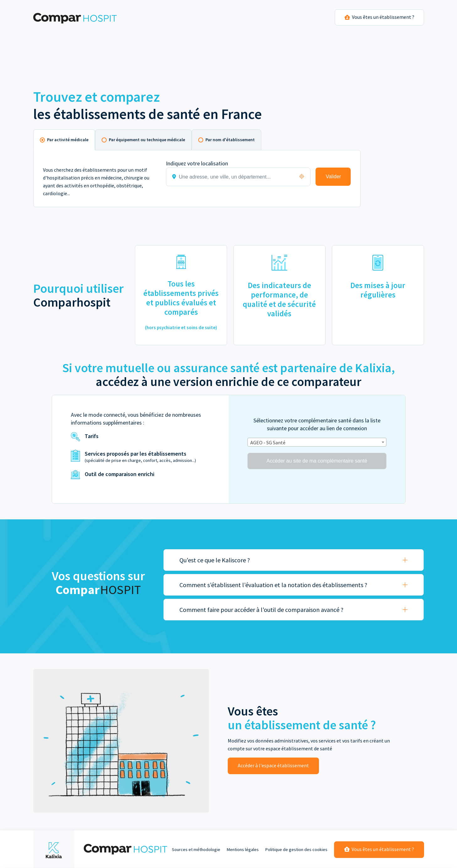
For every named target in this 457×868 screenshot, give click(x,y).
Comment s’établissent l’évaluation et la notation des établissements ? (273, 585)
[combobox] (317, 442)
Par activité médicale (68, 140)
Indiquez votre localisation (197, 163)
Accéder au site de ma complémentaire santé (317, 461)
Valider (333, 177)
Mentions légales (243, 849)
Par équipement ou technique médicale (147, 140)
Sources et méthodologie (196, 849)
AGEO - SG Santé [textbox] (268, 442)
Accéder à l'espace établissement (273, 765)
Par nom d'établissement (230, 140)
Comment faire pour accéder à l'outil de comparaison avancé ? (261, 610)
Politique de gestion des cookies (296, 849)
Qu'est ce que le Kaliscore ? (215, 560)
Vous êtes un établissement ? (379, 849)
